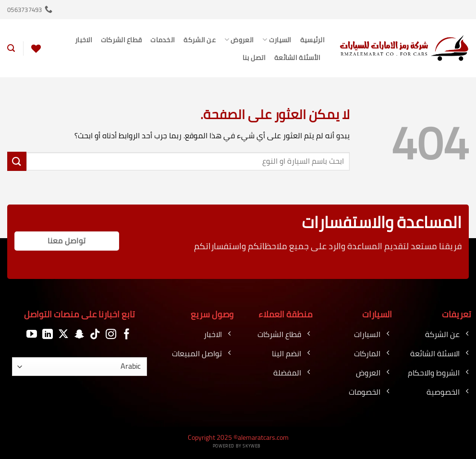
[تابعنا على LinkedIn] (48, 334)
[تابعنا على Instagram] (111, 334)
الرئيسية (312, 40)
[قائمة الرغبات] (36, 48)
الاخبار (84, 40)
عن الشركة (200, 40)
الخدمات (163, 40)
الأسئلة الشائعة (297, 57)
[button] (11, 48)
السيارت (277, 40)
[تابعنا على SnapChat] (79, 334)
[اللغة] (79, 367)
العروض (239, 40)
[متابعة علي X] (63, 334)
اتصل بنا (254, 57)
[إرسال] (17, 161)
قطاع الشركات (121, 40)
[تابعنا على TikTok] (95, 334)
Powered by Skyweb (237, 446)
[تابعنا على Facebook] (127, 334)
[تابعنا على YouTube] (32, 334)
